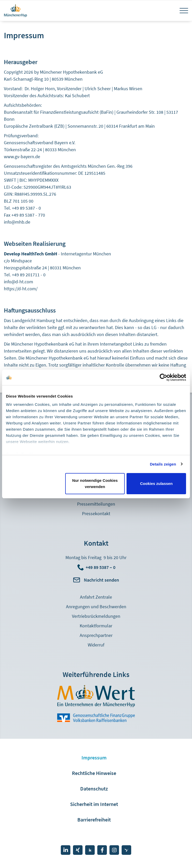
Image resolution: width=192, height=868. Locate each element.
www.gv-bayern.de (22, 157)
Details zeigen (163, 464)
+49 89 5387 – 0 (101, 567)
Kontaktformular (96, 626)
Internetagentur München (86, 254)
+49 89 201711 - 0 (29, 275)
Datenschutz (94, 789)
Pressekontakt (96, 513)
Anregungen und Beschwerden (96, 607)
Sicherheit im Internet (94, 804)
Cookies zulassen (156, 484)
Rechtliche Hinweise (94, 773)
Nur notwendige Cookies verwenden (95, 484)
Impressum (94, 757)
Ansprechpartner (96, 635)
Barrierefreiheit (94, 820)
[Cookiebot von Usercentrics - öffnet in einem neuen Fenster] (163, 377)
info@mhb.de (17, 222)
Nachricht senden (101, 580)
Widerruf (96, 645)
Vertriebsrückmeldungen (96, 616)
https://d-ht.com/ (21, 289)
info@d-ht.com (19, 282)
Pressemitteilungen (96, 504)
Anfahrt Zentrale (96, 597)
